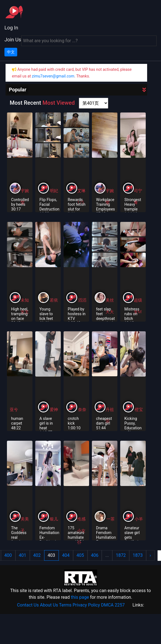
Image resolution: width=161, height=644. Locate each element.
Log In (11, 28)
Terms (65, 605)
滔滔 (82, 300)
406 (95, 555)
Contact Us (28, 605)
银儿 (54, 519)
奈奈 (82, 410)
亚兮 (14, 410)
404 (66, 555)
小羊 (139, 519)
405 (80, 555)
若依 (54, 300)
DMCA (107, 605)
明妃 (54, 191)
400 (8, 555)
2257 (120, 605)
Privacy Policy (86, 605)
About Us (49, 605)
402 (37, 555)
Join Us (13, 40)
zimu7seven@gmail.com (53, 76)
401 (23, 555)
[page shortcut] (94, 103)
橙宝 (139, 410)
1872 (121, 555)
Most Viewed (59, 103)
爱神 (54, 410)
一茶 (110, 519)
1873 (138, 555)
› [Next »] (150, 555)
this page (80, 597)
